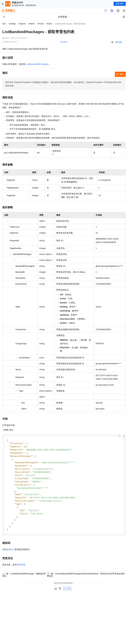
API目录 (41, 24)
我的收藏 (118, 42)
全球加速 (12, 24)
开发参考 (22, 24)
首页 (4, 24)
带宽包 (49, 24)
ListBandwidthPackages (37, 64)
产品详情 (63, 42)
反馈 (67, 593)
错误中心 (11, 554)
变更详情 (21, 569)
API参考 (31, 24)
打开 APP (120, 4)
